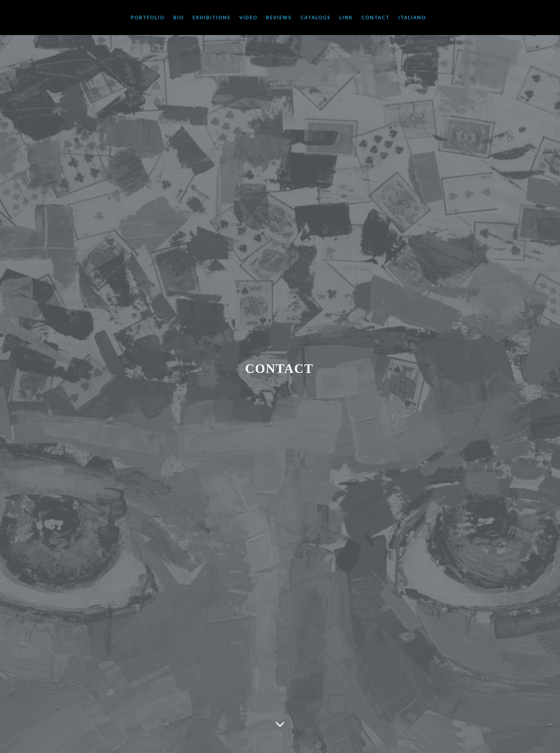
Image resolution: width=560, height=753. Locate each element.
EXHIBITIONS (212, 18)
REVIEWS (279, 18)
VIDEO (248, 18)
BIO (179, 18)
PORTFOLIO (148, 18)
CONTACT (376, 18)
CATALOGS (316, 18)
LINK (346, 18)
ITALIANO (412, 18)
